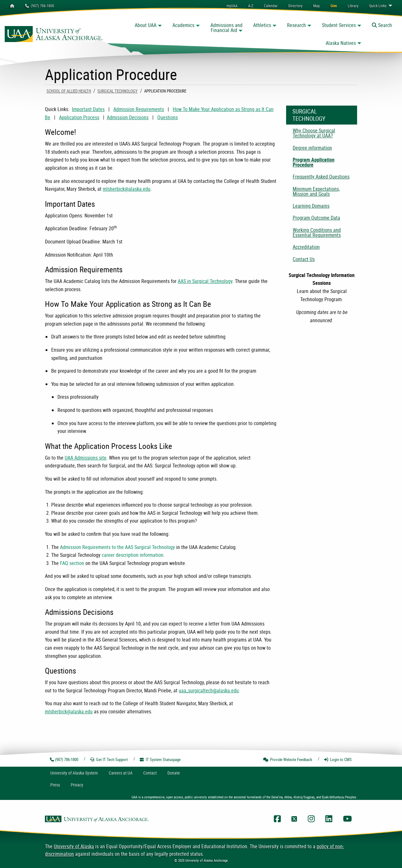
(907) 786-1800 (40, 6)
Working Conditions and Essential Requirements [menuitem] (317, 232)
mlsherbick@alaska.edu (127, 189)
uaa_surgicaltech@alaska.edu (209, 690)
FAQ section (72, 563)
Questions (168, 117)
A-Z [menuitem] (251, 6)
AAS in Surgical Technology (205, 281)
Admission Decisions (128, 117)
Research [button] (296, 25)
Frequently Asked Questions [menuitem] (321, 177)
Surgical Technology (117, 91)
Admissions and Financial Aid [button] (226, 28)
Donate (174, 773)
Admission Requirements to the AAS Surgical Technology (117, 547)
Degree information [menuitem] (312, 148)
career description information (133, 555)
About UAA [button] (146, 25)
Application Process (79, 117)
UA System (74, 773)
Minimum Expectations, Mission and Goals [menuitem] (316, 191)
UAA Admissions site (86, 458)
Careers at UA (121, 773)
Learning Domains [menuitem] (311, 206)
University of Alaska (74, 846)
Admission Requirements (139, 109)
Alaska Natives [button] (341, 43)
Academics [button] (183, 25)
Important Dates (88, 109)
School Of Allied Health (69, 91)
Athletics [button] (262, 25)
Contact (150, 773)
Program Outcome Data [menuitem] (316, 218)
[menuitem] (271, 6)
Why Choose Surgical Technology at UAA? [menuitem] (314, 133)
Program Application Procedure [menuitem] (314, 162)
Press (55, 785)
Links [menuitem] (378, 6)
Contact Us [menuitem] (304, 259)
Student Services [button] (339, 25)
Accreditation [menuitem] (306, 247)
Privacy (77, 785)
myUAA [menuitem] (232, 6)
